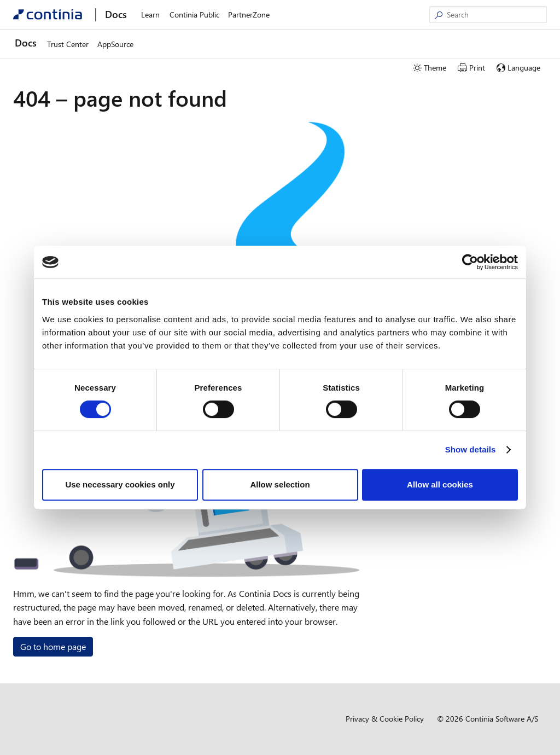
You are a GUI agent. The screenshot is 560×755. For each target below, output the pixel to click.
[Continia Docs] (48, 14)
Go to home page (53, 646)
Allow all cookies (440, 484)
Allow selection (280, 484)
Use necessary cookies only (120, 484)
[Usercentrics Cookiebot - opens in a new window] (470, 262)
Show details (471, 449)
